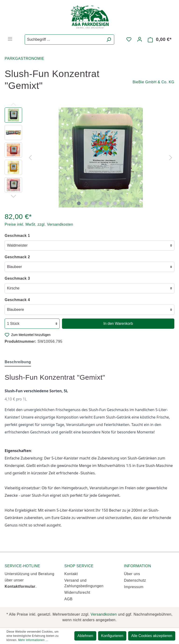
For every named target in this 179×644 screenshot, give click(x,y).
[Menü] (10, 39)
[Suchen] (109, 40)
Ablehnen (85, 636)
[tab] (18, 362)
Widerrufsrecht (77, 592)
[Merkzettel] (129, 39)
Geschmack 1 (17, 236)
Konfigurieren (112, 636)
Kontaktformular (20, 586)
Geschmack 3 (17, 278)
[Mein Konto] (140, 39)
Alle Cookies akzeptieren (152, 636)
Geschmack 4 (17, 300)
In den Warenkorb (118, 324)
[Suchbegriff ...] (64, 40)
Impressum (134, 587)
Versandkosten (104, 614)
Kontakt (71, 574)
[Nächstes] (171, 157)
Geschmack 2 (17, 257)
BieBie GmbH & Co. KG (153, 82)
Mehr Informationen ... (33, 640)
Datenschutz (135, 580)
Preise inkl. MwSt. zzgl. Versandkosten (39, 224)
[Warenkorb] (160, 40)
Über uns (132, 574)
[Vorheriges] (30, 157)
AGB (68, 599)
